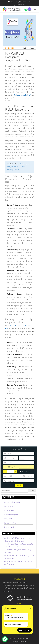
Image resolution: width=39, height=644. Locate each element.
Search (32, 491)
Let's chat (24, 630)
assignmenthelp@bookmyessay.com (20, 2)
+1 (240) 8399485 (19, 5)
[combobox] (6, 477)
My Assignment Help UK (22, 95)
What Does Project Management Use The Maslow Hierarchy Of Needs (18, 167)
